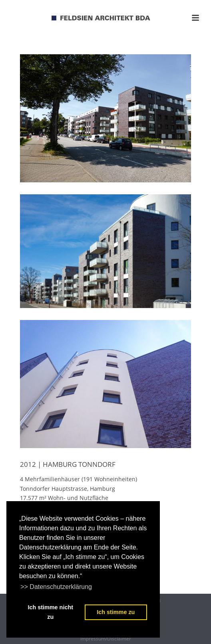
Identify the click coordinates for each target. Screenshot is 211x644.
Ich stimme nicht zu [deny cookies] (50, 612)
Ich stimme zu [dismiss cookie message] (116, 612)
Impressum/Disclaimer (106, 639)
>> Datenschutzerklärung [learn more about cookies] (56, 587)
